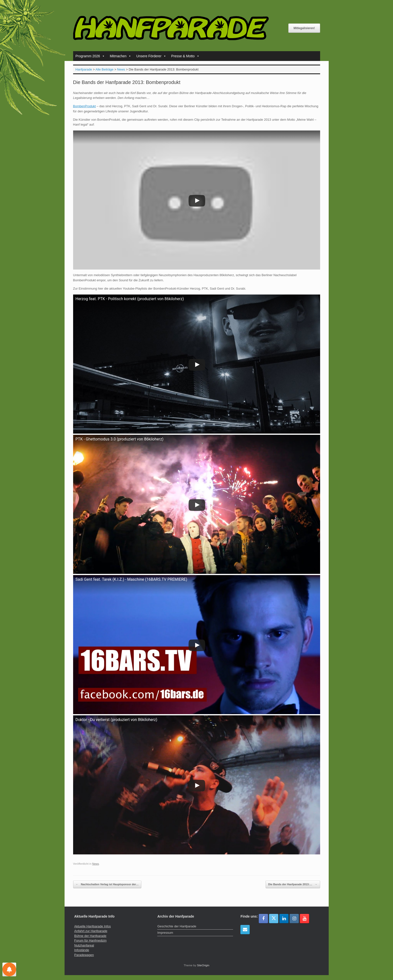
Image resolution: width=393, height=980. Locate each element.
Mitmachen (121, 56)
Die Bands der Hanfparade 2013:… (293, 884)
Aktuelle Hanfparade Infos (93, 926)
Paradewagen (84, 955)
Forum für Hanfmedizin (90, 940)
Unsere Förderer (151, 56)
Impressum (165, 933)
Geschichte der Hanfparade (177, 926)
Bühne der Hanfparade (90, 936)
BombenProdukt (84, 106)
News (96, 864)
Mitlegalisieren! (304, 28)
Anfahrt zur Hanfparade (91, 931)
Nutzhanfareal (84, 945)
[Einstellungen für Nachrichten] (9, 969)
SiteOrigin (203, 965)
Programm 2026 (90, 56)
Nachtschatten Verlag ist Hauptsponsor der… (107, 884)
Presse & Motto (185, 56)
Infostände (82, 950)
